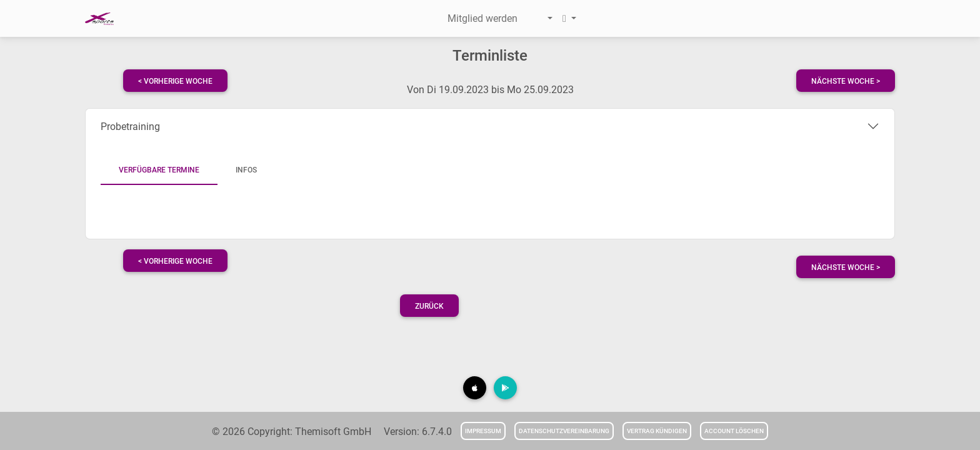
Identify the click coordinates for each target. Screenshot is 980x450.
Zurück (429, 306)
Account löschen (734, 431)
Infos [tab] (246, 170)
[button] (540, 19)
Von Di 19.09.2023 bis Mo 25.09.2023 (490, 90)
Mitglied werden (482, 18)
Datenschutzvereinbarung (564, 431)
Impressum (483, 431)
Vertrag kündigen (657, 431)
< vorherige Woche (175, 81)
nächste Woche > (846, 81)
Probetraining (130, 127)
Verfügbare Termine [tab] (159, 170)
